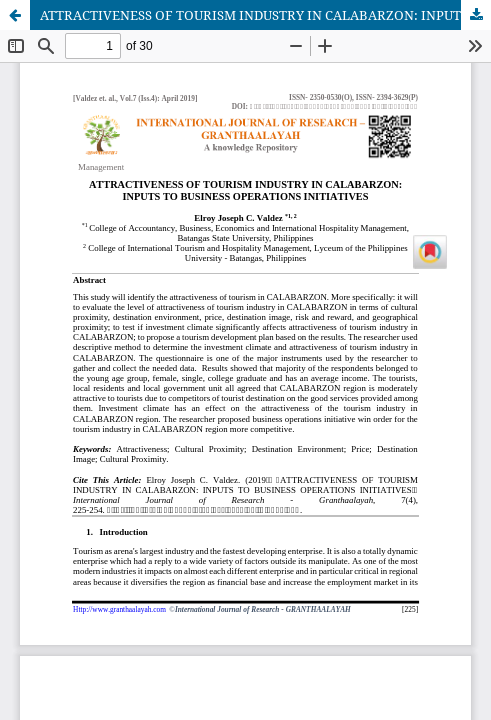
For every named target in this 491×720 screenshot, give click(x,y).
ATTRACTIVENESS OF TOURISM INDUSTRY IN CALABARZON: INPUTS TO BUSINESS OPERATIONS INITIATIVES (265, 15)
